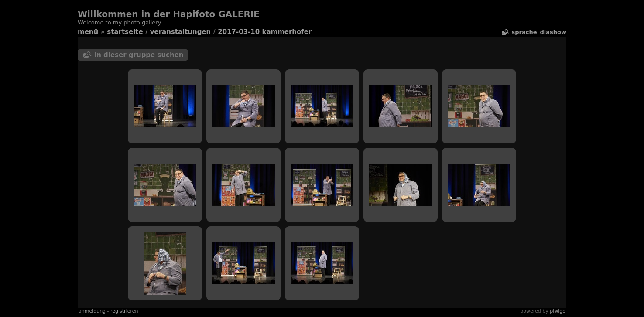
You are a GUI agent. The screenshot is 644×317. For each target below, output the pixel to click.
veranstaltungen (181, 32)
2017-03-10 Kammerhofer (265, 32)
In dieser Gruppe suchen (139, 55)
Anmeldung (92, 311)
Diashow (553, 32)
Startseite (125, 32)
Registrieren (124, 311)
